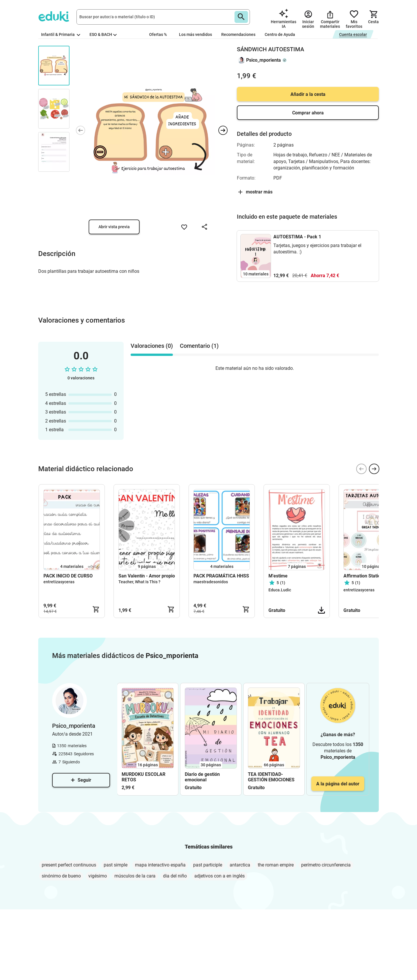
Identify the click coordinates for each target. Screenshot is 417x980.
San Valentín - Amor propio (147, 576)
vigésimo (98, 876)
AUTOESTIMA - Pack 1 (297, 237)
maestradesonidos (211, 582)
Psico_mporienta (264, 60)
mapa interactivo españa (160, 865)
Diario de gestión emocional (202, 777)
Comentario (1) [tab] (199, 346)
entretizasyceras (59, 582)
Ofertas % (158, 34)
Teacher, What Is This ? (139, 582)
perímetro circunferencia (326, 865)
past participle (208, 865)
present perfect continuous (69, 865)
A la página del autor (338, 784)
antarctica (240, 865)
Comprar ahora (308, 113)
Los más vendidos (195, 34)
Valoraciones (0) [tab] (152, 346)
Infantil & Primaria (61, 34)
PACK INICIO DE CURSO (68, 576)
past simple (116, 865)
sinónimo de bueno (61, 876)
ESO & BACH (103, 34)
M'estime (278, 576)
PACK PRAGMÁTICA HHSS (221, 576)
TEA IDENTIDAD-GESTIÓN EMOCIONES (271, 777)
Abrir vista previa (114, 227)
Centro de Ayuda (280, 34)
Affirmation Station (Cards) (372, 576)
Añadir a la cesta (308, 94)
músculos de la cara (135, 876)
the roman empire (276, 865)
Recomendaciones (238, 34)
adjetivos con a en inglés (220, 876)
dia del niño (175, 876)
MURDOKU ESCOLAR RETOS (143, 777)
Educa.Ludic (280, 590)
